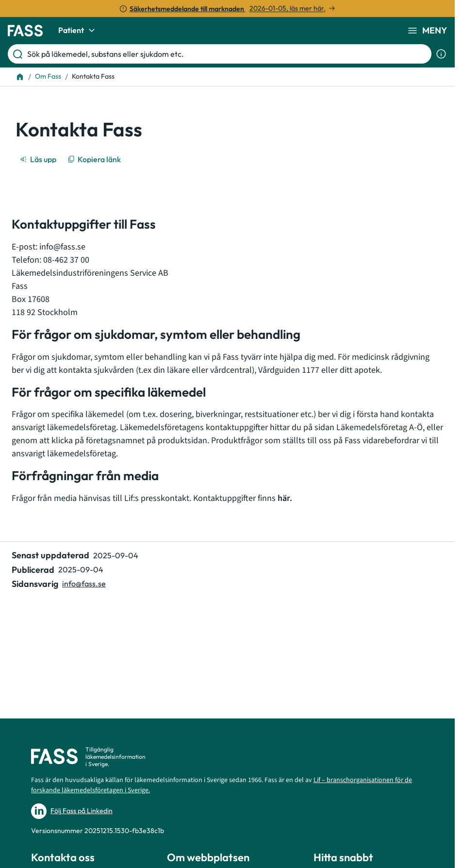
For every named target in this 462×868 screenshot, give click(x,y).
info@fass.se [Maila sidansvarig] (84, 584)
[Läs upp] (39, 159)
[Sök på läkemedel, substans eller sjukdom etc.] (227, 54)
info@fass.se (62, 247)
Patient (78, 31)
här (284, 498)
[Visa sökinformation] (441, 54)
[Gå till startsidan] (25, 31)
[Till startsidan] (20, 77)
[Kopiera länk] (95, 159)
